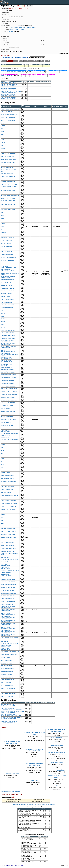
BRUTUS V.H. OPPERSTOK (8, 411)
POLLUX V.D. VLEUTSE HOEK (9, 176)
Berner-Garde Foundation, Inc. (14, 866)
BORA (2, 132)
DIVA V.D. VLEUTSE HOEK (8, 333)
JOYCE (3, 140)
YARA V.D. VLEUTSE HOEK (8, 339)
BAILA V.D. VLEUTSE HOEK (8, 529)
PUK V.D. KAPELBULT (7, 297)
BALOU (3, 126)
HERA (2, 134)
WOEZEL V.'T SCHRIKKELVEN (9, 697)
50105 (11, 32)
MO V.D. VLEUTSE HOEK (7, 173)
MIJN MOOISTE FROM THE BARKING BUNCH (8, 352)
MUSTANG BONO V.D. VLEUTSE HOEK (11, 716)
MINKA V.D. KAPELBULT (7, 484)
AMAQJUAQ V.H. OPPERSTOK (9, 400)
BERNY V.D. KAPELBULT (7, 476)
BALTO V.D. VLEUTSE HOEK (8, 154)
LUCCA (3, 459)
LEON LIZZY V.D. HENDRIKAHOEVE (10, 560)
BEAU (2, 311)
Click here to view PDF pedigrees (10, 792)
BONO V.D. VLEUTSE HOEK (8, 182)
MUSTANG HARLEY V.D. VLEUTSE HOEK (11, 717)
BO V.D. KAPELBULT (6, 283)
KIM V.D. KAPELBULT (6, 674)
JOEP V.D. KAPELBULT (7, 672)
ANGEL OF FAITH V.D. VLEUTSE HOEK (11, 91)
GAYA (2, 450)
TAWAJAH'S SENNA (57, 745)
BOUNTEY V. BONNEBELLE (8, 120)
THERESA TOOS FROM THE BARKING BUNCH (8, 610)
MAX (2, 229)
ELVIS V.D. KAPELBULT (7, 241)
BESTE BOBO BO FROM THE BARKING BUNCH (8, 269)
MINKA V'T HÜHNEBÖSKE (57, 770)
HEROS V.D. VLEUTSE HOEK (8, 537)
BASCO (3, 445)
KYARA (3, 221)
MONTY (3, 322)
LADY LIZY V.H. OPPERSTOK (8, 506)
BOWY (2, 518)
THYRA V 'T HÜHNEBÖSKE (57, 753)
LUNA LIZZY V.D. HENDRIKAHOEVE (10, 439)
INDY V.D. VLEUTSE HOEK (8, 540)
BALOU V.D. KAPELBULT (7, 280)
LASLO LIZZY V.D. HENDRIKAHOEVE (6, 641)
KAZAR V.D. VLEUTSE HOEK (8, 548)
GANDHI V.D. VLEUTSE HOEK (9, 89)
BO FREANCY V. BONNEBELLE (9, 115)
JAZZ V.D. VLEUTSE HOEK (8, 709)
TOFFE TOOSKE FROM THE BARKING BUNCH (8, 613)
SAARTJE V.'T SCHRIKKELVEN (9, 691)
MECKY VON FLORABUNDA (8, 260)
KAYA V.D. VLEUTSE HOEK (8, 336)
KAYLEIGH (4, 143)
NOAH (2, 464)
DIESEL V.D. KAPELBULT (7, 288)
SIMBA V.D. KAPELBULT (7, 252)
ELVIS (2, 316)
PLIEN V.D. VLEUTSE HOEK (8, 723)
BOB (2, 129)
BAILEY (3, 512)
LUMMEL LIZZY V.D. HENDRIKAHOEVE (6, 576)
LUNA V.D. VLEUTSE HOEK (8, 90)
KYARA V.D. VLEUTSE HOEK (8, 193)
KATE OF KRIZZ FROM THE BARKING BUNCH (8, 624)
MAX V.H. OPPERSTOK (7, 417)
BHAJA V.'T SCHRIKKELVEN (8, 579)
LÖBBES (3, 224)
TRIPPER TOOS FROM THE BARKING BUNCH (8, 618)
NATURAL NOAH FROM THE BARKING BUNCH (8, 277)
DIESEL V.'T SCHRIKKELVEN (8, 585)
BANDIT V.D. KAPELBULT (7, 470)
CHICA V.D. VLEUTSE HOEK (8, 157)
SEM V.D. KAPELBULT (7, 246)
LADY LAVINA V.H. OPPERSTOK (9, 504)
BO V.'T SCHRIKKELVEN (7, 686)
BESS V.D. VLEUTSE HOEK (8, 534)
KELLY (57, 785)
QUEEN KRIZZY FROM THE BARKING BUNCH (8, 629)
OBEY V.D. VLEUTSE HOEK (8, 199)
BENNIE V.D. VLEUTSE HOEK (8, 720)
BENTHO (3, 515)
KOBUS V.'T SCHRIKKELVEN (8, 593)
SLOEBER (3, 232)
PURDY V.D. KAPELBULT (7, 299)
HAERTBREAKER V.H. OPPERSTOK (10, 498)
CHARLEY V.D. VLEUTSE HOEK (9, 84)
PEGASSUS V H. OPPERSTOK (9, 420)
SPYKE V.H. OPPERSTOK (7, 425)
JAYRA (3, 218)
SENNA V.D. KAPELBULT (7, 305)
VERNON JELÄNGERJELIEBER (9, 386)
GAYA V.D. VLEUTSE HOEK (8, 190)
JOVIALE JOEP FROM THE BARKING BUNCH (23, 27)
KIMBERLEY (34, 781)
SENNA (3, 148)
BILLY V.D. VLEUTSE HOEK (8, 706)
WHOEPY (3, 523)
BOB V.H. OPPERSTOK (7, 409)
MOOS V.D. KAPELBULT (7, 294)
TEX (2, 235)
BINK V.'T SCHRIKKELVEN (8, 683)
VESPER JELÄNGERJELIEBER (9, 392)
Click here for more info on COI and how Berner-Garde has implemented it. (34, 804)
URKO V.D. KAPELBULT (7, 492)
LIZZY (2, 456)
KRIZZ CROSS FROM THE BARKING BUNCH (7, 627)
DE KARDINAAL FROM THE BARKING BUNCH (8, 621)
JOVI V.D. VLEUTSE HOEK (8, 543)
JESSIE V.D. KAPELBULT (7, 669)
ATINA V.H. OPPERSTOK (7, 406)
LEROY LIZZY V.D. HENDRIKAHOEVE (6, 562)
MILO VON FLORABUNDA (7, 263)
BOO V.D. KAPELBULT (7, 660)
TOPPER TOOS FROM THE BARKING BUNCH (8, 616)
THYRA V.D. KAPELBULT (7, 490)
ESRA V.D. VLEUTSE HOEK (8, 162)
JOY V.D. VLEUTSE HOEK (7, 546)
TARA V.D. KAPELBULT (7, 308)
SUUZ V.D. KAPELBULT (7, 255)
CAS (2, 448)
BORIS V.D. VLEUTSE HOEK (8, 330)
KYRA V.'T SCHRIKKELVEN (8, 599)
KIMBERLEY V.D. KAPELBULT (9, 481)
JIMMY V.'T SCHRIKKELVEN (8, 688)
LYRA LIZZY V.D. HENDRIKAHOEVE (10, 442)
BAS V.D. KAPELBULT (7, 473)
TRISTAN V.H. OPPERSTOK (8, 428)
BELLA (3, 213)
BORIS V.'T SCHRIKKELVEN (8, 582)
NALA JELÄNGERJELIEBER (8, 369)
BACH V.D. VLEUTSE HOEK (8, 526)
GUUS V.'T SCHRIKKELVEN (8, 588)
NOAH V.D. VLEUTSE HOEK (8, 94)
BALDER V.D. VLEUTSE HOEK (9, 532)
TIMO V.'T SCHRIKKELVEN (8, 604)
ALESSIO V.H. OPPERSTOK (8, 397)
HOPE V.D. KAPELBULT (7, 663)
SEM (2, 467)
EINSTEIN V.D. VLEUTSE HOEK (9, 185)
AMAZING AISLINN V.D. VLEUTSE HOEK (11, 710)
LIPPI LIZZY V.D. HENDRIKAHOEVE (10, 571)
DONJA (3, 313)
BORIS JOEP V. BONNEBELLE (9, 118)
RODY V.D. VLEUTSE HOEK (8, 99)
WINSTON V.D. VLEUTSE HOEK (9, 179)
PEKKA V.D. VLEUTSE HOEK (8, 96)
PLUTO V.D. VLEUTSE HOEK (8, 97)
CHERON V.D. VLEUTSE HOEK (9, 86)
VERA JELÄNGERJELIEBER (8, 381)
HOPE (2, 215)
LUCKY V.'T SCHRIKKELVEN (8, 602)
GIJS (2, 453)
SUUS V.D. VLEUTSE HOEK (8, 207)
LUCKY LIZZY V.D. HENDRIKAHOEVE (6, 436)
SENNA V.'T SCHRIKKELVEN (8, 694)
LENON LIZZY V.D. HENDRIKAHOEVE (6, 557)
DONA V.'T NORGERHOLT (57, 738)
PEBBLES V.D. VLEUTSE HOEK (9, 722)
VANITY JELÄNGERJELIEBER (9, 375)
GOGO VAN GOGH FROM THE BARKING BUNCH (9, 347)
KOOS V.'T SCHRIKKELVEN (8, 596)
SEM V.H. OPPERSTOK (7, 422)
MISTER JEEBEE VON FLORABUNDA (6, 266)
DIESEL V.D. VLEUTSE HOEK (8, 159)
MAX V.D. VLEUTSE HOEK (8, 168)
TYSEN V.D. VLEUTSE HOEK (8, 713)
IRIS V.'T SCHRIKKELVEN (7, 590)
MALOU (3, 319)
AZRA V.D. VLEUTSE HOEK (8, 704)
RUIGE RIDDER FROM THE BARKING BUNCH (8, 632)
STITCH (3, 327)
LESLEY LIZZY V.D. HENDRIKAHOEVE (6, 565)
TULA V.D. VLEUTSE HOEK (8, 210)
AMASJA (3, 123)
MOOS (2, 325)
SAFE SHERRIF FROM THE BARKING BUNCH (8, 635)
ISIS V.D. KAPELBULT (6, 666)
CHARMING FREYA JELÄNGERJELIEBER (6, 358)
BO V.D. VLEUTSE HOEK (7, 707)
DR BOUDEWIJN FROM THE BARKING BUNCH (8, 344)
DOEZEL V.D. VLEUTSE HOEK (9, 93)
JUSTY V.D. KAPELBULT (16, 30)
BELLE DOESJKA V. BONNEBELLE (10, 109)
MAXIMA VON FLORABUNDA (8, 257)
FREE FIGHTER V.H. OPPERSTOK (9, 495)
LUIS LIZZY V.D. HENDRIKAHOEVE (10, 652)
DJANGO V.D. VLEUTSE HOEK (9, 87)
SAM (2, 145)
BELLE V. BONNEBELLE (7, 112)
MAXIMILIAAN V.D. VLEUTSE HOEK (10, 196)
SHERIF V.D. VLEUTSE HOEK (8, 204)
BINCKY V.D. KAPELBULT (7, 238)
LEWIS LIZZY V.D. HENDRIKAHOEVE (6, 431)
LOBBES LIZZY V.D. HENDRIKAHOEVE (6, 574)
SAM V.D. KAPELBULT (7, 302)
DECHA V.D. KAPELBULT (7, 478)
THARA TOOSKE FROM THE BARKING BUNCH (8, 607)
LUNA (2, 227)
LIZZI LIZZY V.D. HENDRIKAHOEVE (10, 434)
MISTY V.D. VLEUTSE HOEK (8, 714)
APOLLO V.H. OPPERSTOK (8, 403)
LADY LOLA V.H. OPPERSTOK (9, 509)
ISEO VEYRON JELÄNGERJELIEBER (6, 364)
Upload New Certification (37, 57)
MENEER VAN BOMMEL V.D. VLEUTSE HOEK (12, 711)
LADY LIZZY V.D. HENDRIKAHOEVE (10, 638)
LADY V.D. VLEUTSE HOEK (8, 551)
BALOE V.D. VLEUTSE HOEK (8, 83)
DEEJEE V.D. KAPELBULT (8, 285)
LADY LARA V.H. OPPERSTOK (9, 501)
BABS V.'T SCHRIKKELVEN (8, 680)
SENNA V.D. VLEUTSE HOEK (8, 100)
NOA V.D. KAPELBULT (7, 243)
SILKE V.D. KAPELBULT (7, 249)
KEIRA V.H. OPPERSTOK (7, 414)
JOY (2, 137)
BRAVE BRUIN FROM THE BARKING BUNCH (8, 341)
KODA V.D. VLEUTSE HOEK (8, 165)
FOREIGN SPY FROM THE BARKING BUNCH (8, 271)
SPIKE (2, 151)
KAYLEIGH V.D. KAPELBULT (8, 291)
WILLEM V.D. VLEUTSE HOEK (9, 719)
